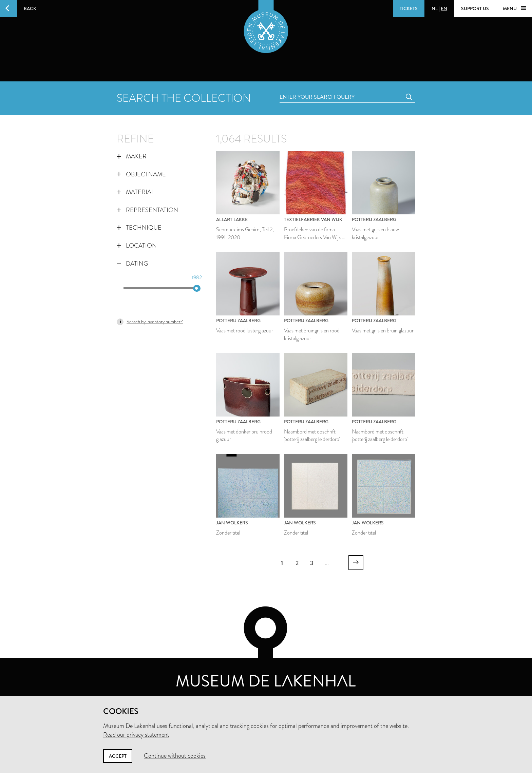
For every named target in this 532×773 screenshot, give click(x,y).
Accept (118, 756)
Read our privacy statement (136, 735)
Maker (132, 156)
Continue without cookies (175, 756)
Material (136, 192)
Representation (147, 210)
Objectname (141, 174)
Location (137, 246)
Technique (139, 228)
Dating (132, 264)
